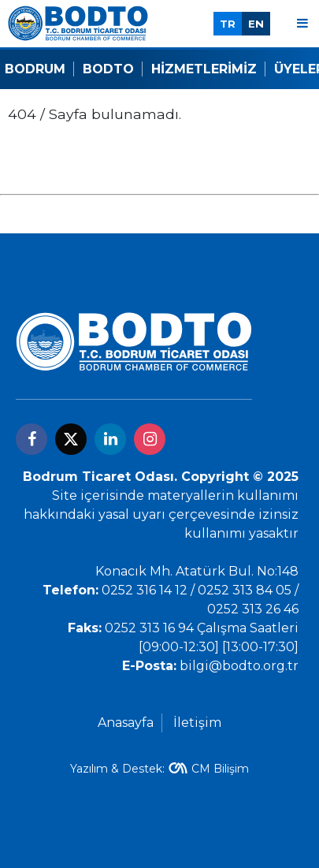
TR (228, 24)
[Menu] (302, 23)
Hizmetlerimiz (204, 69)
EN (256, 24)
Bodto (108, 69)
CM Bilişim (220, 769)
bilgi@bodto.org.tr (239, 666)
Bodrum (35, 69)
